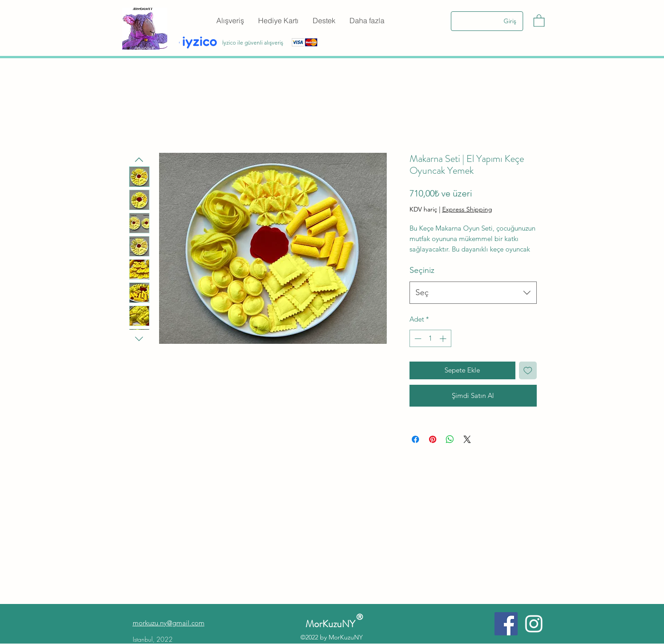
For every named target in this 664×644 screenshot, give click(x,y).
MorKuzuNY (332, 624)
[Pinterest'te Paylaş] (433, 439)
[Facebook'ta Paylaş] (415, 439)
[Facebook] (506, 624)
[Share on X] (467, 439)
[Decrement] (417, 339)
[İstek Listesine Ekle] (528, 370)
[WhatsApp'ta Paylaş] (450, 439)
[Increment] (444, 339)
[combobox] (473, 293)
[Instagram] (534, 624)
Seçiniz (422, 270)
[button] (539, 20)
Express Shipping (467, 209)
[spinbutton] (430, 339)
